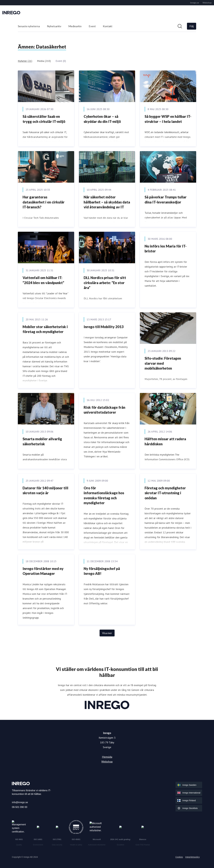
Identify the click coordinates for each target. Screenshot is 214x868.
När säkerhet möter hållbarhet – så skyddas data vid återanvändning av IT (107, 202)
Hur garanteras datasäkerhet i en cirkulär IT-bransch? (44, 202)
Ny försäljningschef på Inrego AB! (102, 571)
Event (92, 26)
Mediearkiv (75, 26)
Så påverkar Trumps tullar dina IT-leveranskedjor (166, 200)
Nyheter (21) (25, 61)
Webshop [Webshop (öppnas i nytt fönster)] (107, 762)
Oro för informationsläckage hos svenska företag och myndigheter (104, 495)
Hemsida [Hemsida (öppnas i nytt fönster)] (107, 757)
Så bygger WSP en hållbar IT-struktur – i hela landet (168, 119)
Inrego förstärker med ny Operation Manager (43, 571)
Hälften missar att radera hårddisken (165, 441)
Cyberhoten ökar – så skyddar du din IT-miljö (102, 119)
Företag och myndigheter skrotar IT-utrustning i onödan (165, 493)
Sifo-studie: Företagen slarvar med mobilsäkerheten (163, 363)
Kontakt (108, 26)
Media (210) (44, 61)
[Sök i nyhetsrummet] (180, 26)
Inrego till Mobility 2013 (104, 327)
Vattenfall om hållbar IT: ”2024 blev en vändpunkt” (43, 280)
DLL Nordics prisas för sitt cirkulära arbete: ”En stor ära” (105, 283)
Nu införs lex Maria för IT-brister (166, 249)
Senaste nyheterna (29, 26)
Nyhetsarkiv (54, 26)
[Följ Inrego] (192, 26)
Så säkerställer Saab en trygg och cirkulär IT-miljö (44, 119)
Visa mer (107, 633)
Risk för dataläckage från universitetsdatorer (104, 410)
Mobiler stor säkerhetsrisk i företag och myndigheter (45, 329)
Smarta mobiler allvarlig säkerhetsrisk (42, 441)
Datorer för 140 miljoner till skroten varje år (45, 490)
